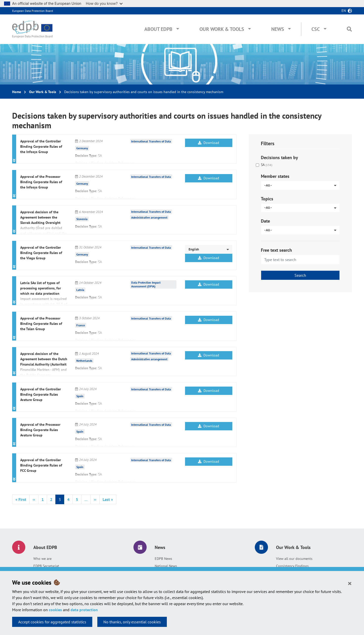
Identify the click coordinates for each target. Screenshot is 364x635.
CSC (316, 29)
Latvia (80, 290)
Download (209, 143)
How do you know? (104, 3)
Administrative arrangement (149, 217)
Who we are (42, 559)
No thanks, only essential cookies (132, 622)
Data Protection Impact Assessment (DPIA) (146, 284)
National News (166, 566)
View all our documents (294, 559)
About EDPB (158, 29)
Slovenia (82, 219)
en (344, 11)
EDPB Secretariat (46, 566)
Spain (80, 396)
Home (17, 92)
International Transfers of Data (151, 141)
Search (300, 275)
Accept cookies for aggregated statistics (52, 622)
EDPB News (163, 559)
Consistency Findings (292, 566)
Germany (82, 148)
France (81, 325)
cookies (55, 610)
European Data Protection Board (32, 11)
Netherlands (84, 361)
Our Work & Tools (222, 29)
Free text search (276, 250)
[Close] (350, 583)
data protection (84, 610)
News (278, 29)
